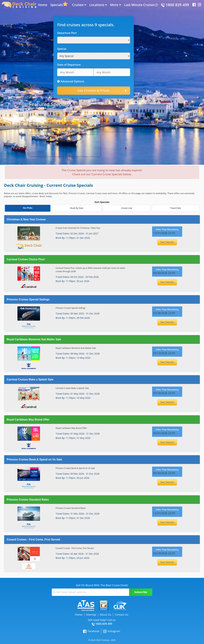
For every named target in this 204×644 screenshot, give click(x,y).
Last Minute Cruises (139, 5)
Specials (56, 5)
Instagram (112, 631)
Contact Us (122, 615)
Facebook (91, 631)
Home (43, 5)
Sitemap (91, 615)
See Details (167, 242)
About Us (105, 615)
